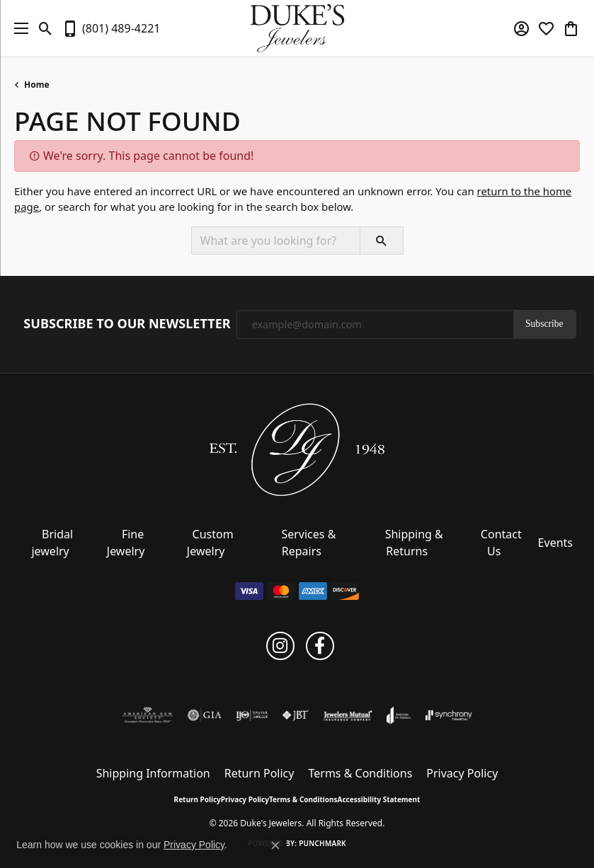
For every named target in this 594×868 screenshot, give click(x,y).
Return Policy (259, 773)
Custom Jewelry (210, 543)
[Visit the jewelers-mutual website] (348, 715)
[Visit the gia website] (205, 715)
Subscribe (544, 324)
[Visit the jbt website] (295, 715)
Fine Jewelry (126, 543)
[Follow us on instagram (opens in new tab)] (280, 646)
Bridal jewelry (52, 543)
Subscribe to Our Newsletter (127, 324)
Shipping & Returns (414, 543)
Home (37, 85)
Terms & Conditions (360, 773)
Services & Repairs (308, 543)
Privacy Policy (462, 773)
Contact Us (501, 543)
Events (555, 543)
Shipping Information (153, 773)
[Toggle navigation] (18, 28)
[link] (111, 28)
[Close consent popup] (275, 845)
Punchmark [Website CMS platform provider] (322, 843)
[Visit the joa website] (399, 715)
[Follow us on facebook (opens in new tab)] (320, 646)
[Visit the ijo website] (252, 715)
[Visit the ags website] (148, 715)
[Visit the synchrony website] (449, 715)
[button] (46, 28)
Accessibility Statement (379, 799)
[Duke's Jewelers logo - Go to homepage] (297, 28)
